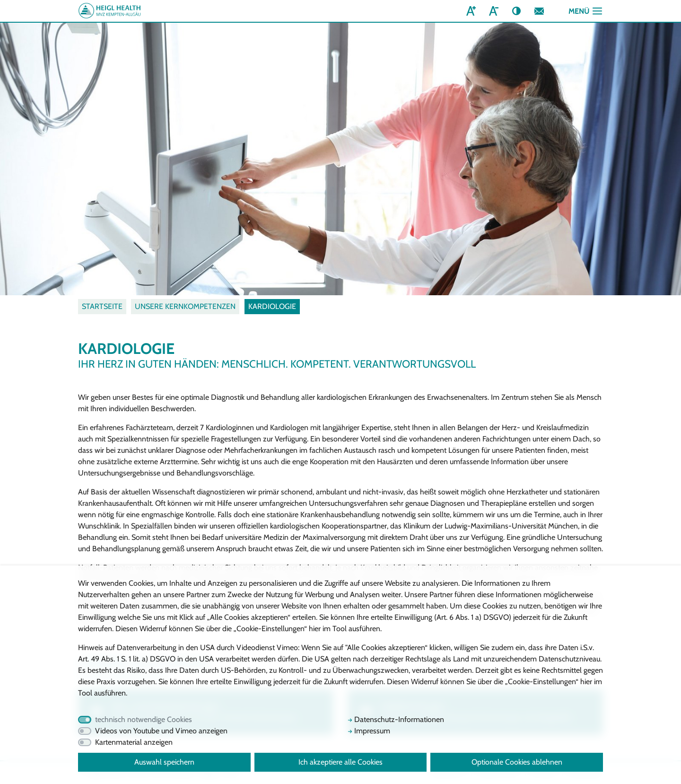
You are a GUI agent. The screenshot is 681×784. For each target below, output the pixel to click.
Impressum (369, 731)
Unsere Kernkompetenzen (185, 306)
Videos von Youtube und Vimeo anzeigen (161, 731)
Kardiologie (272, 306)
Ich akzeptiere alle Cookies (340, 762)
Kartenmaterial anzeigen (134, 742)
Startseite (102, 306)
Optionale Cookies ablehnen (517, 762)
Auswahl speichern (164, 762)
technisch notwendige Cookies (144, 719)
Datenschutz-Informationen (396, 719)
